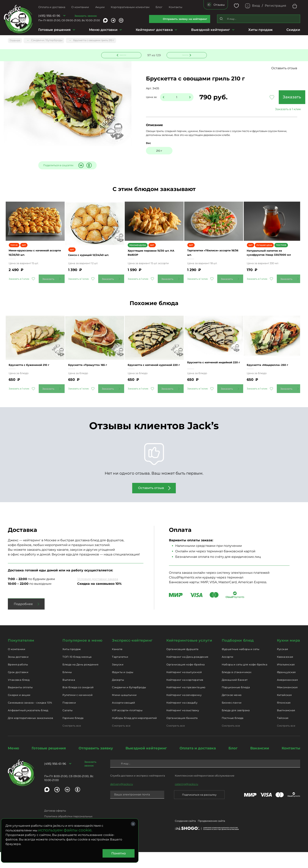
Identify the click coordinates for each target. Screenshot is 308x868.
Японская (284, 719)
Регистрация (275, 6)
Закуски (118, 680)
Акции (100, 7)
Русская (283, 665)
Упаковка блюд (19, 696)
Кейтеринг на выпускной (184, 688)
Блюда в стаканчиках (237, 688)
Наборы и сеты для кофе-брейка (245, 680)
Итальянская (286, 680)
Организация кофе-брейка (186, 680)
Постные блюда (233, 734)
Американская (287, 696)
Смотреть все (72, 741)
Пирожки (69, 719)
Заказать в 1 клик (271, 109)
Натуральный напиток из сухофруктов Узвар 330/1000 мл (271, 261)
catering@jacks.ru (187, 800)
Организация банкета (182, 734)
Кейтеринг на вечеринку (184, 711)
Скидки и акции (19, 711)
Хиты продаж (260, 30)
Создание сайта (185, 837)
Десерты (118, 696)
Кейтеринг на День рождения (187, 672)
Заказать (271, 98)
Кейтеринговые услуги (189, 656)
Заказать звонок (86, 16)
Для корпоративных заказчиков (30, 734)
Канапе (117, 665)
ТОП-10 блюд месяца (77, 672)
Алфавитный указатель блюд (28, 726)
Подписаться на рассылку (199, 810)
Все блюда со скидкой (78, 703)
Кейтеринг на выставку (183, 726)
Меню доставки (103, 30)
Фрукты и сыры (123, 688)
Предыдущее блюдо (124, 54)
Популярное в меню (82, 656)
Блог (159, 7)
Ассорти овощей (123, 719)
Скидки (293, 30)
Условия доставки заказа (98, 595)
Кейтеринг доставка (154, 30)
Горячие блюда (73, 734)
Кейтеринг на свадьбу (182, 719)
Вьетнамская (286, 726)
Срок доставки (18, 688)
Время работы (18, 680)
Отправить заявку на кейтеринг (185, 19)
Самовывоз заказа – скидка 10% (30, 719)
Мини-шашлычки (124, 711)
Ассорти (228, 672)
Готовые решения (55, 30)
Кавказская (285, 672)
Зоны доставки (18, 672)
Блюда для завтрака (236, 726)
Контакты (176, 7)
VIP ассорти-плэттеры (127, 726)
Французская (286, 688)
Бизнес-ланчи (232, 719)
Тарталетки (120, 672)
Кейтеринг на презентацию (186, 703)
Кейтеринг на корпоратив (185, 696)
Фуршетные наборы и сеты (241, 665)
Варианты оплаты (20, 703)
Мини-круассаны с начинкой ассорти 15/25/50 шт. (34, 261)
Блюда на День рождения (80, 680)
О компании (80, 7)
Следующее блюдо (184, 54)
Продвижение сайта (211, 837)
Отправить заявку (96, 764)
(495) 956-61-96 (49, 16)
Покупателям (21, 656)
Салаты (67, 726)
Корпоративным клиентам (130, 7)
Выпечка (69, 696)
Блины (67, 688)
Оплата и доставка (52, 7)
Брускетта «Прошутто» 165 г (95, 379)
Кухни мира (289, 656)
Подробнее (23, 620)
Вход (256, 6)
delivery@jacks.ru (122, 800)
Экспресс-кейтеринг (132, 656)
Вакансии (260, 764)
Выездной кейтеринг (211, 30)
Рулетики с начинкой (77, 711)
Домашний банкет (235, 696)
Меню (13, 764)
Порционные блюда (236, 703)
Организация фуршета (182, 665)
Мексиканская (287, 703)
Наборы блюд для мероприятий (134, 734)
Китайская (284, 711)
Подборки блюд (238, 656)
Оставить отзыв (284, 69)
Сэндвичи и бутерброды (129, 703)
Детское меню (232, 711)
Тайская (283, 734)
